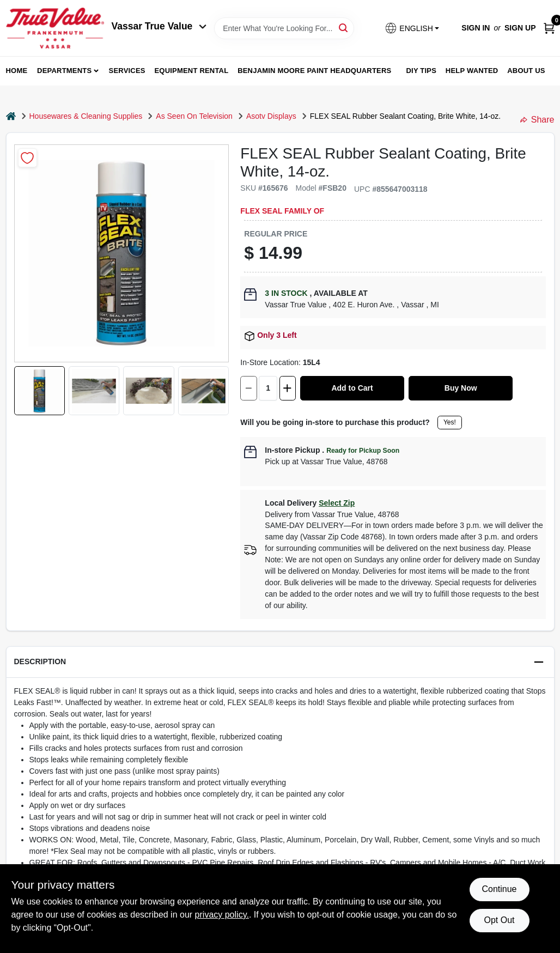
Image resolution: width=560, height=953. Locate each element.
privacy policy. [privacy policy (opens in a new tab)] (222, 915)
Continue (499, 889)
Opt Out (499, 920)
